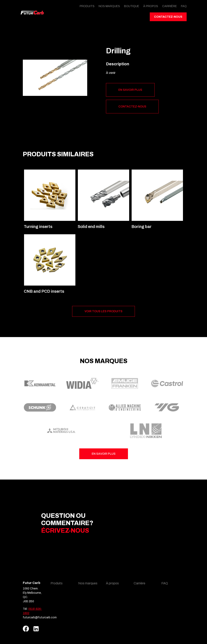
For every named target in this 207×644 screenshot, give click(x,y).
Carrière (170, 6)
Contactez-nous (168, 17)
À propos (151, 6)
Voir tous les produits (103, 311)
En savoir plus (130, 90)
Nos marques (109, 6)
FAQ (184, 6)
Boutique (132, 6)
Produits (87, 6)
